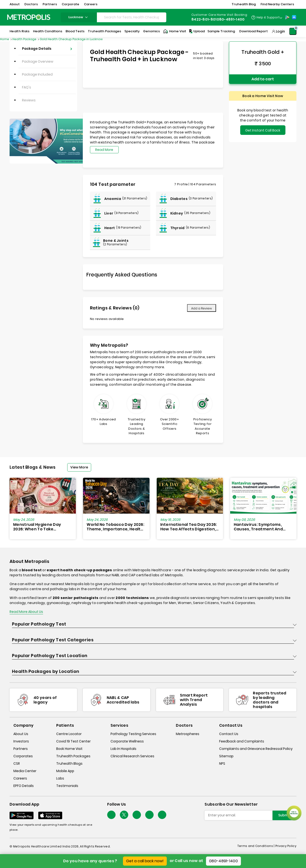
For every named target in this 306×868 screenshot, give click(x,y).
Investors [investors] (21, 741)
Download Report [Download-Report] (253, 31)
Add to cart (263, 79)
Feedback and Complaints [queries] (242, 741)
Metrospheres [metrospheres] (188, 734)
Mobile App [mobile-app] (65, 771)
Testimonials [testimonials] (67, 786)
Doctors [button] (31, 4)
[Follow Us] (111, 815)
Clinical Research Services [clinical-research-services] (132, 756)
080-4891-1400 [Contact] (231, 19)
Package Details (37, 49)
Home (5, 39)
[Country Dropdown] (267, 17)
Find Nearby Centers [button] (277, 4)
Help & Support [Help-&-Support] (268, 17)
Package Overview (38, 61)
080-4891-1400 (223, 861)
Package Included (37, 74)
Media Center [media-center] (25, 771)
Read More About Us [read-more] (26, 612)
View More (79, 467)
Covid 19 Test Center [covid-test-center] (73, 741)
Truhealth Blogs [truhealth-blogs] (69, 764)
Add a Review (202, 308)
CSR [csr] (17, 764)
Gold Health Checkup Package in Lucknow (71, 39)
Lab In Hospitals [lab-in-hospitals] (123, 749)
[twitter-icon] (124, 815)
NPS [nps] (222, 764)
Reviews (29, 100)
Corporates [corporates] (23, 756)
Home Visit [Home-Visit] (175, 31)
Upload (197, 31)
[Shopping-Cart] (293, 31)
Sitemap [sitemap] (226, 756)
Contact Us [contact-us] (229, 734)
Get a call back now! (145, 861)
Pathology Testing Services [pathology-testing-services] (133, 734)
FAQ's (27, 87)
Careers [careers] (20, 778)
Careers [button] (91, 4)
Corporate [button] (70, 4)
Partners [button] (50, 4)
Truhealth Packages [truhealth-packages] (73, 756)
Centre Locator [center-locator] (69, 734)
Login (280, 31)
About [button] (15, 4)
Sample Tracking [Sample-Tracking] (221, 31)
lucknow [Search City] (79, 17)
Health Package (25, 39)
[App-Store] (294, 17)
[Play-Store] (287, 17)
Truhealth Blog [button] (244, 4)
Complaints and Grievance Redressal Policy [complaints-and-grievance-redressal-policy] (256, 749)
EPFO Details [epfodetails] (24, 786)
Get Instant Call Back (263, 130)
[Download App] (22, 815)
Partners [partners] (21, 749)
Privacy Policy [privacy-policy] (286, 846)
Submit (284, 815)
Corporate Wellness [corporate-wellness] (127, 741)
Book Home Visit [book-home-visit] (69, 749)
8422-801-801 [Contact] (204, 19)
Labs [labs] (60, 778)
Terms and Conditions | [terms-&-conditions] (256, 846)
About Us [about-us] (21, 734)
